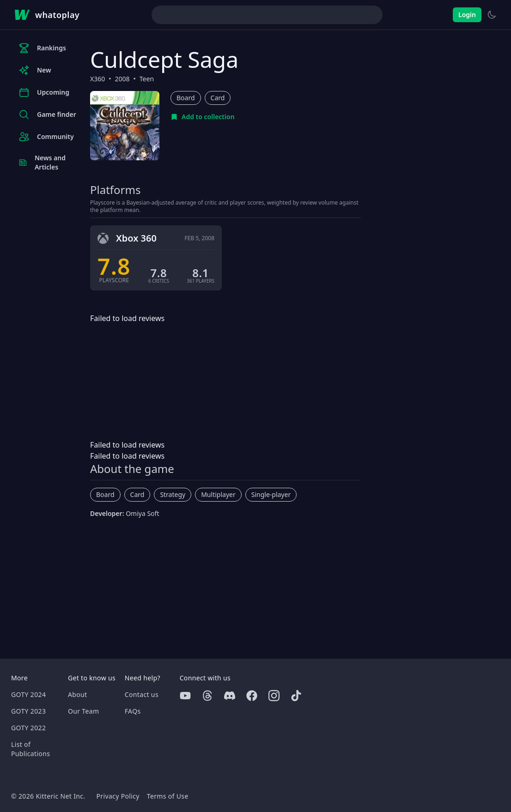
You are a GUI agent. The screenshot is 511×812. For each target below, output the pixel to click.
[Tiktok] (296, 696)
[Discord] (230, 696)
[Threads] (207, 696)
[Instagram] (274, 696)
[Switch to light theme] (492, 15)
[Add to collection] (203, 117)
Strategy (173, 494)
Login (467, 15)
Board (186, 98)
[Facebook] (252, 696)
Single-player (271, 494)
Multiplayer (218, 494)
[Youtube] (185, 696)
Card (218, 98)
